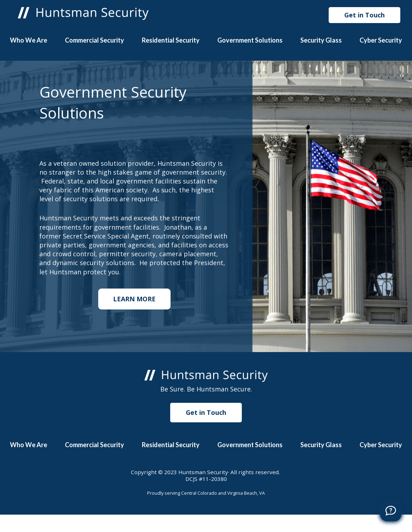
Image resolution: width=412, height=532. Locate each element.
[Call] (391, 511)
